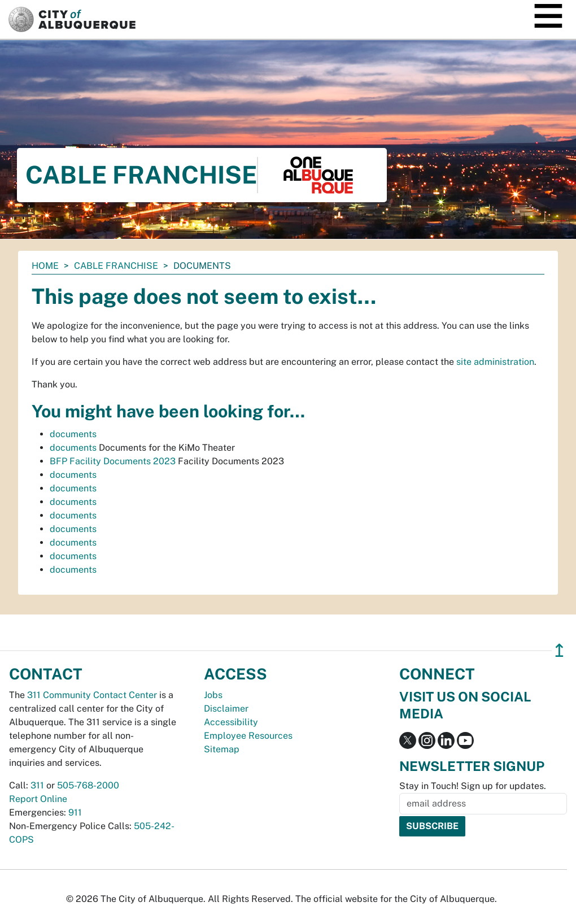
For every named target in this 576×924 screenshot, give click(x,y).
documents (73, 434)
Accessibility (231, 722)
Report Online (38, 799)
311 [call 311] (37, 785)
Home (45, 266)
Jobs (213, 695)
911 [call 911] (75, 812)
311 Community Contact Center (92, 695)
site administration (495, 362)
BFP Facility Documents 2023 (113, 461)
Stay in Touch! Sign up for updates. (473, 786)
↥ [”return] (559, 650)
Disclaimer (226, 709)
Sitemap (222, 749)
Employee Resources (248, 736)
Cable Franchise (116, 266)
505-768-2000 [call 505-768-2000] (88, 785)
